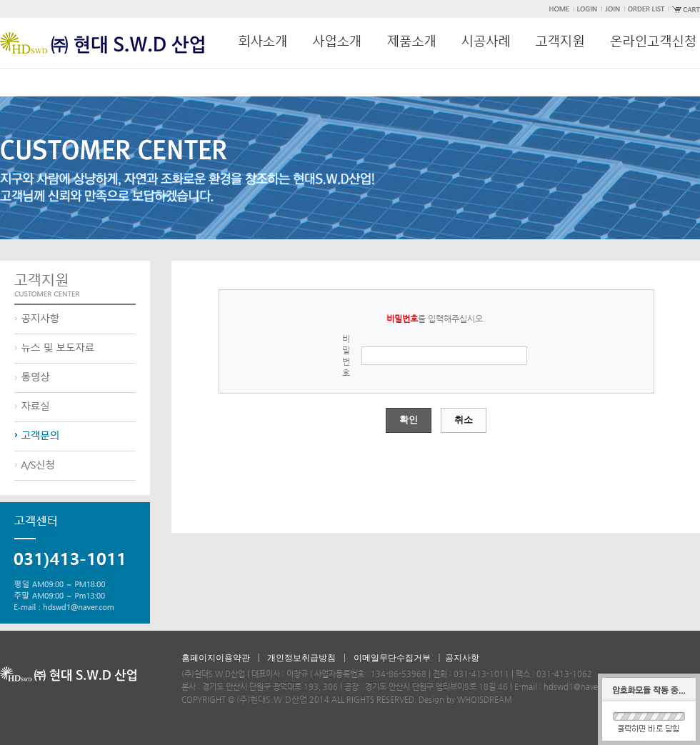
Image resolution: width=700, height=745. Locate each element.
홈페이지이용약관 (216, 658)
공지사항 (462, 658)
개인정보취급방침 (301, 658)
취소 (464, 420)
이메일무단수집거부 (392, 658)
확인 (409, 420)
